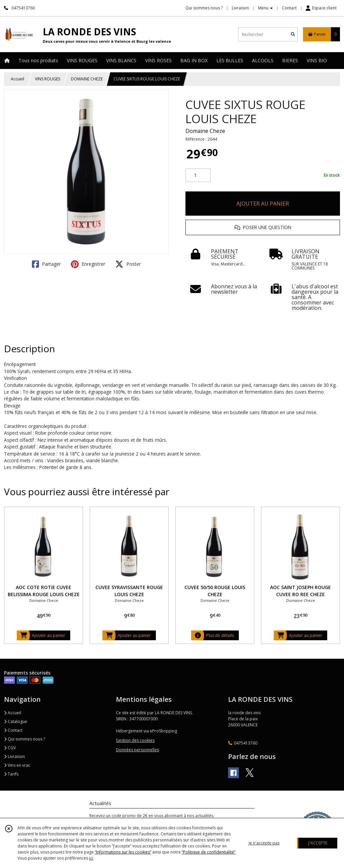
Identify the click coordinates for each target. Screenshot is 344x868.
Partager (46, 264)
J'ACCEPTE (318, 843)
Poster (128, 264)
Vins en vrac (17, 765)
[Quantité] (198, 175)
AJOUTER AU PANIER (263, 204)
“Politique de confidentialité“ (209, 852)
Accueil (17, 79)
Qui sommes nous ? (25, 739)
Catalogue (16, 721)
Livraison (14, 756)
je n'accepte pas (264, 843)
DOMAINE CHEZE (87, 79)
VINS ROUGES (48, 79)
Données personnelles (137, 750)
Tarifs (11, 774)
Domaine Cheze (205, 131)
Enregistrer (88, 264)
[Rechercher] (293, 34)
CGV (10, 748)
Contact (289, 8)
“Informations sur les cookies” (123, 852)
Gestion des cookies (135, 740)
